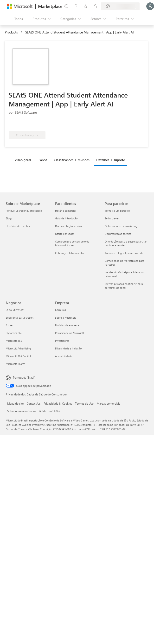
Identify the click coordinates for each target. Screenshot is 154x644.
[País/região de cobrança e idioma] (120, 6)
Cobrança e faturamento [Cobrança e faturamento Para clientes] (69, 253)
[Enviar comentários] (66, 6)
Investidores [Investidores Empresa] (62, 341)
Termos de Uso (84, 403)
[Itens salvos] (86, 6)
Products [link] (11, 32)
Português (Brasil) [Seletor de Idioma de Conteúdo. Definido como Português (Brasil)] (24, 377)
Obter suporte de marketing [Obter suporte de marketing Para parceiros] (121, 226)
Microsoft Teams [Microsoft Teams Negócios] (16, 364)
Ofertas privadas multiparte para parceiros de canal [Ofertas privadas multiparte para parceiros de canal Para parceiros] (124, 286)
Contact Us (34, 403)
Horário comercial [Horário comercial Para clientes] (66, 211)
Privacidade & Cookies (58, 403)
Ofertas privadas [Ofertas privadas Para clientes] (65, 234)
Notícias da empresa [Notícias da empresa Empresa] (67, 325)
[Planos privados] (95, 6)
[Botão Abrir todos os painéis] (16, 19)
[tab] (24, 160)
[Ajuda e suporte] (76, 6)
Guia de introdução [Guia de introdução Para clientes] (66, 218)
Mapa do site (15, 403)
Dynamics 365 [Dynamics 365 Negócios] (14, 333)
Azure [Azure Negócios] (9, 325)
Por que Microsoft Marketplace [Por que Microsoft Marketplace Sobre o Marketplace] (24, 211)
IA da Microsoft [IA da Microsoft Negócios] (15, 310)
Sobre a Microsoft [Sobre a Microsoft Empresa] (65, 318)
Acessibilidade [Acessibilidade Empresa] (64, 356)
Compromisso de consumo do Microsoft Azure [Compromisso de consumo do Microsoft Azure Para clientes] (72, 243)
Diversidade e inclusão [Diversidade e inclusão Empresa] (68, 348)
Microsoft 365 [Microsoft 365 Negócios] (14, 341)
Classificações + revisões (72, 160)
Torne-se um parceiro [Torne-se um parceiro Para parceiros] (117, 211)
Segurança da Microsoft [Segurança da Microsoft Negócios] (20, 318)
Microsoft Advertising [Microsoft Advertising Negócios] (18, 348)
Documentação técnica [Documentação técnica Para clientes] (68, 226)
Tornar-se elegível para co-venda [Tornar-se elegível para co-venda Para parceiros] (124, 253)
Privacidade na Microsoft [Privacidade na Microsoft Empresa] (70, 333)
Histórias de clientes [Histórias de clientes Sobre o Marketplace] (18, 226)
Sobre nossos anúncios (22, 411)
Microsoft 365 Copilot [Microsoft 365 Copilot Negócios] (18, 356)
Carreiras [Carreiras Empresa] (61, 310)
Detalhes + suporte (111, 160)
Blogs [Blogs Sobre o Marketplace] (9, 218)
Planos (42, 160)
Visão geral (23, 160)
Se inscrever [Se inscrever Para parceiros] (112, 218)
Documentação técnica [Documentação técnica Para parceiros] (118, 234)
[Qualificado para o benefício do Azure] (28, 124)
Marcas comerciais (108, 403)
